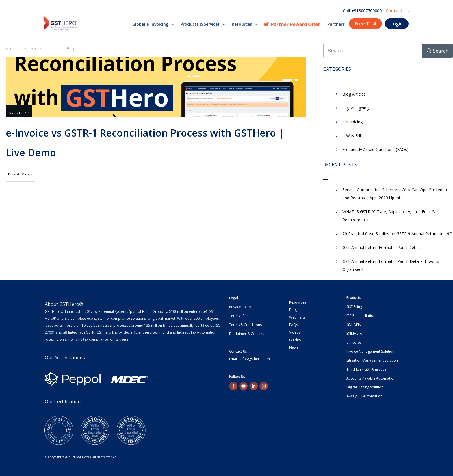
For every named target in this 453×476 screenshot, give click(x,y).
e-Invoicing (352, 122)
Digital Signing (355, 108)
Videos (295, 332)
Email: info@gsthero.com (249, 359)
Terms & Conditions (245, 325)
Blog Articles (354, 94)
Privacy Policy (240, 307)
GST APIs (353, 325)
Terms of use (240, 316)
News (294, 347)
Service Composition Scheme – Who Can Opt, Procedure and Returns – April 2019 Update (395, 194)
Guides (295, 340)
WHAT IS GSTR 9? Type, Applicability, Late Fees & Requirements (389, 216)
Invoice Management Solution (370, 351)
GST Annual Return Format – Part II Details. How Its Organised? (391, 265)
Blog (293, 310)
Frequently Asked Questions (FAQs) (375, 149)
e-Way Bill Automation (364, 396)
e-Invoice (354, 342)
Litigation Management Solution (372, 360)
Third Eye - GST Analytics (366, 369)
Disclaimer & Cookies (247, 334)
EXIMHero (354, 333)
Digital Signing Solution (365, 387)
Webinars (297, 317)
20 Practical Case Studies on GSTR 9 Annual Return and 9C (397, 234)
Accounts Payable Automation (371, 378)
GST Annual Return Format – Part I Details (382, 247)
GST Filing (354, 307)
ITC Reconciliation (361, 316)
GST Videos (19, 113)
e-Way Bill (352, 136)
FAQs (294, 325)
